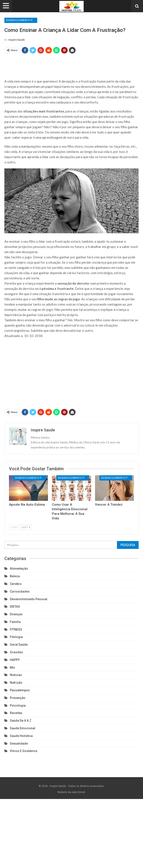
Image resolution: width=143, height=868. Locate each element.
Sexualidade (19, 744)
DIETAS (15, 607)
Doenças (16, 614)
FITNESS (16, 629)
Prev (14, 527)
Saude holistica (21, 736)
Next (26, 527)
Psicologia (18, 705)
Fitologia (16, 637)
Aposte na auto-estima (27, 505)
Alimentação (19, 569)
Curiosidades (20, 591)
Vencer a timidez (109, 505)
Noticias (16, 675)
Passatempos (20, 690)
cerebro (16, 584)
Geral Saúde (19, 645)
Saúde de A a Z (21, 721)
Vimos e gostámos (24, 751)
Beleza (15, 576)
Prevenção (18, 698)
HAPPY (15, 660)
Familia (15, 622)
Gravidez (16, 652)
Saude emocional (23, 728)
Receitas (16, 713)
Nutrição (16, 683)
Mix (12, 667)
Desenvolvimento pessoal (22, 20)
